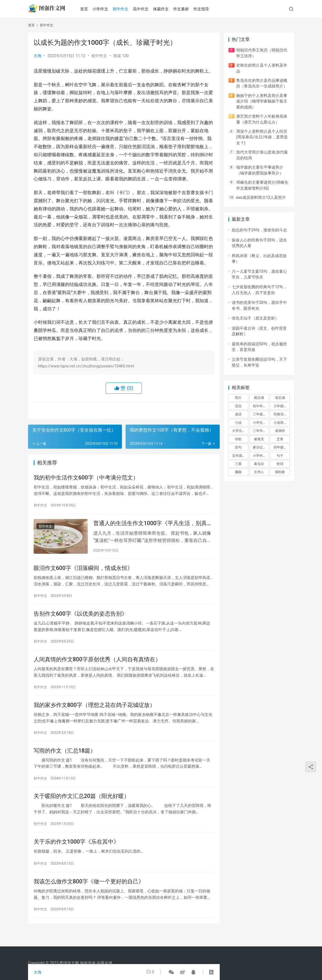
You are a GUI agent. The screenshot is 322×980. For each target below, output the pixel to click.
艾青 (280, 439)
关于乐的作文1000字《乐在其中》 (76, 852)
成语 (238, 414)
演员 (238, 406)
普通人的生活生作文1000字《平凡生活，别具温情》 (153, 525)
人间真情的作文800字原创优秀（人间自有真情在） (97, 665)
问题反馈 (105, 963)
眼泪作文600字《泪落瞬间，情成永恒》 (83, 571)
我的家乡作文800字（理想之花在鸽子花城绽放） (94, 711)
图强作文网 (69, 963)
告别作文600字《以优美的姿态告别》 (80, 618)
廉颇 (238, 472)
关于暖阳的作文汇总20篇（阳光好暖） (82, 805)
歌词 (280, 464)
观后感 (259, 398)
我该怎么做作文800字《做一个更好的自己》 (89, 893)
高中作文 (146, 9)
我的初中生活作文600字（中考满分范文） (86, 478)
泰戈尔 (259, 464)
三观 (238, 464)
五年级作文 (240, 456)
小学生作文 (261, 423)
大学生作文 (240, 431)
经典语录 (280, 414)
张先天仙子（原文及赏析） (255, 318)
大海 (38, 56)
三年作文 (260, 431)
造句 (238, 447)
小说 (238, 423)
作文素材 (186, 9)
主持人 (259, 472)
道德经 (280, 431)
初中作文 (126, 9)
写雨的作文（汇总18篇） (65, 758)
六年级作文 (282, 406)
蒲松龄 (280, 472)
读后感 (280, 398)
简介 (238, 398)
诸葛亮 (259, 439)
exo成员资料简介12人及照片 (261, 197)
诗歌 (238, 439)
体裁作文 (166, 9)
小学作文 (105, 9)
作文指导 (206, 9)
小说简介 (280, 423)
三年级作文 (261, 414)
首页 (89, 9)
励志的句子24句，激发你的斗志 (260, 230)
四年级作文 (282, 447)
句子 (280, 456)
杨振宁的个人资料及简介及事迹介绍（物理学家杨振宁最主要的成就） (262, 101)
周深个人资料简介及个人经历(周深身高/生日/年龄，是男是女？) (262, 137)
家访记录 (260, 447)
